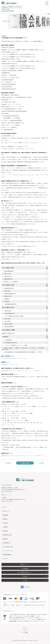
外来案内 (5, 523)
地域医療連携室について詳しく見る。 (11, 259)
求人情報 (35, 580)
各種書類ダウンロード (33, 564)
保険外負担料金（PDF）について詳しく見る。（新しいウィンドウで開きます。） (23, 456)
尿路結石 (5, 539)
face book (25, 587)
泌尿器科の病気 (6, 535)
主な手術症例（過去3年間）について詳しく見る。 (14, 358)
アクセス (5, 559)
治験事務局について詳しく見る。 (10, 364)
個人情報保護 (35, 568)
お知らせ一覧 (25, 463)
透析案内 (5, 531)
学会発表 (35, 576)
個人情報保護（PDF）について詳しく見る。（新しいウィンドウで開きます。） (22, 371)
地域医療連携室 (6, 555)
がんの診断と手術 (7, 547)
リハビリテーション (8, 551)
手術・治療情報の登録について (32, 572)
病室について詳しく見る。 (8, 425)
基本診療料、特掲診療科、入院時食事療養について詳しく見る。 (18, 149)
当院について (6, 511)
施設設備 (5, 515)
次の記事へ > (42, 463)
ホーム (4, 507)
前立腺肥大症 (6, 543)
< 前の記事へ (8, 463)
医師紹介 (5, 519)
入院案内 (5, 527)
